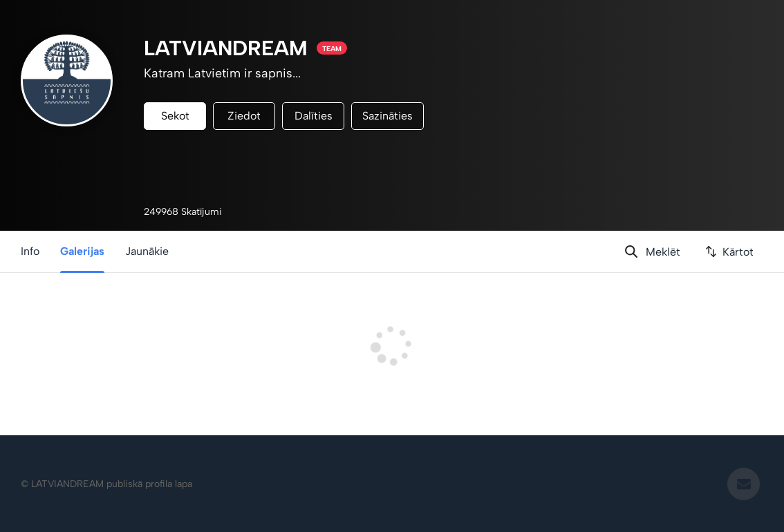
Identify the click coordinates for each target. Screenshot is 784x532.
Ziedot (244, 116)
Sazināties (388, 116)
